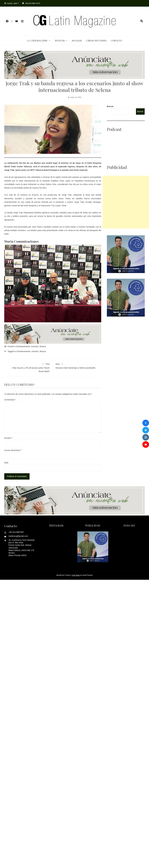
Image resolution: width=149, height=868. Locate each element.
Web (6, 463)
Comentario (10, 400)
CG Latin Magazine (37, 41)
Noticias (60, 41)
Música (43, 346)
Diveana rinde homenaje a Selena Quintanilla (77, 365)
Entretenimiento (23, 346)
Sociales (77, 41)
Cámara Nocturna (96, 41)
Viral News (76, 575)
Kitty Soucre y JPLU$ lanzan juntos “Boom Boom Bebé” (28, 367)
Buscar (110, 106)
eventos (35, 351)
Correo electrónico (13, 450)
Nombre (8, 438)
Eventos (35, 346)
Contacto (116, 41)
